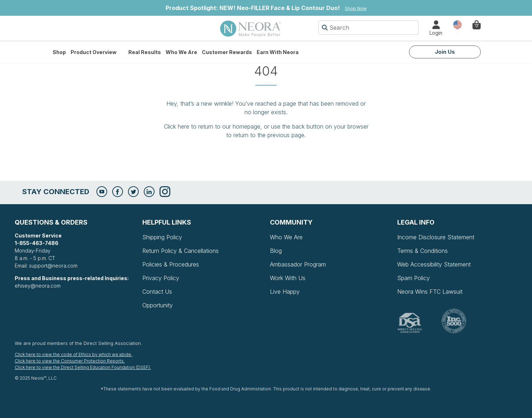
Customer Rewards (227, 52)
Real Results (145, 52)
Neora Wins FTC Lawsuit (430, 292)
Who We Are (181, 52)
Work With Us (288, 278)
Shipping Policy (162, 237)
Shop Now (356, 8)
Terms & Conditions (422, 251)
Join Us (445, 52)
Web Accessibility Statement (434, 264)
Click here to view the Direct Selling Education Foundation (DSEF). (83, 367)
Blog (276, 251)
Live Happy (285, 292)
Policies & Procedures (171, 264)
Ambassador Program (298, 264)
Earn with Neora (278, 52)
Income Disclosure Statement (436, 237)
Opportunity (158, 305)
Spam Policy (414, 278)
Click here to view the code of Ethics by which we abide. (73, 354)
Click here (177, 126)
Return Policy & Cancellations (180, 251)
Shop (59, 52)
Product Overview (94, 52)
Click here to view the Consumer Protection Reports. (70, 361)
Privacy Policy (161, 278)
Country (457, 24)
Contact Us (157, 292)
